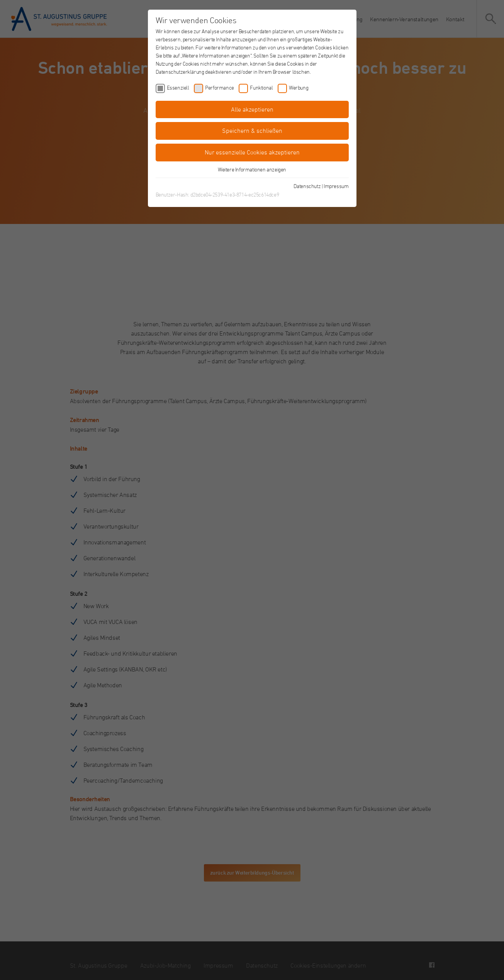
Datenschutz (307, 186)
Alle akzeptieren (252, 109)
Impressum (336, 186)
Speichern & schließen (252, 131)
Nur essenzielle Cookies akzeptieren (252, 152)
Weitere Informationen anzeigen (252, 169)
